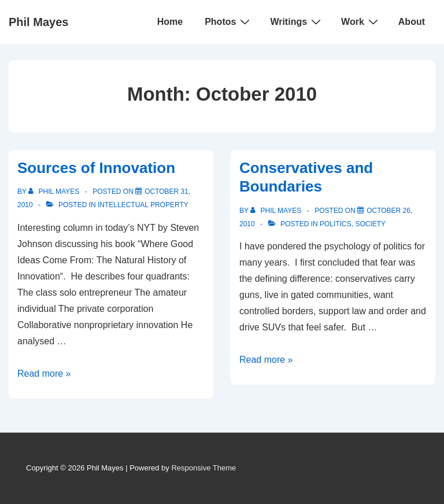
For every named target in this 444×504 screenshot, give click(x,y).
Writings (297, 21)
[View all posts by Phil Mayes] (55, 192)
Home (170, 22)
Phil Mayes (38, 22)
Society (370, 224)
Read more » (44, 374)
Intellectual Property (143, 205)
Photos (229, 21)
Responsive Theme (203, 468)
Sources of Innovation (96, 168)
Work (361, 21)
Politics (336, 224)
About (412, 22)
